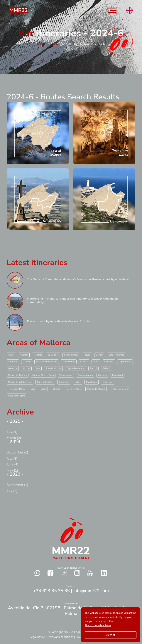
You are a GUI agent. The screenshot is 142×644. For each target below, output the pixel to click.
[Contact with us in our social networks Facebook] (50, 573)
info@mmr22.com (91, 591)
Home (41, 44)
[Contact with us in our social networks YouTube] (90, 573)
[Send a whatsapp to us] (37, 573)
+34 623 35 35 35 (51, 591)
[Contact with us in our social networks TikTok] (64, 573)
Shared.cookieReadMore (98, 626)
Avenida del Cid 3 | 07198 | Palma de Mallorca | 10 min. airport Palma (71, 611)
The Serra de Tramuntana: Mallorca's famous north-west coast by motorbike (78, 288)
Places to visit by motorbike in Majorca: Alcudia (58, 330)
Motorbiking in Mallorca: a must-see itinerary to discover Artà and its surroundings (73, 309)
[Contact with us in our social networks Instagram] (77, 573)
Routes (55, 44)
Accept (110, 635)
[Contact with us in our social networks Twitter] (104, 573)
